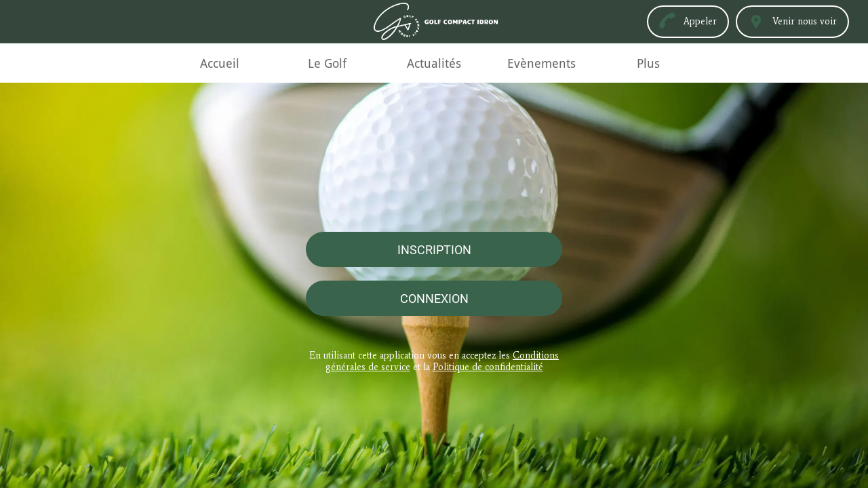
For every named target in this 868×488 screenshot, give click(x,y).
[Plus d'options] (648, 63)
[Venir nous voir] (792, 22)
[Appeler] (688, 22)
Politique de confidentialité (488, 367)
